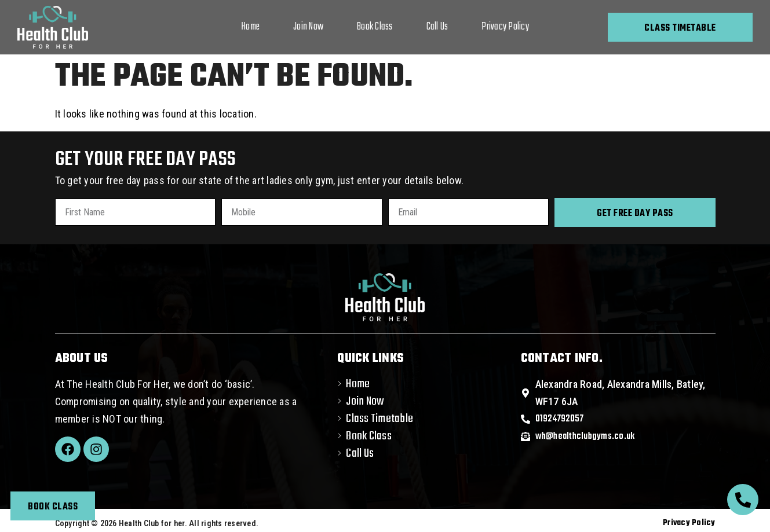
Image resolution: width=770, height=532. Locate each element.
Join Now (308, 27)
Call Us (437, 27)
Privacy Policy (505, 27)
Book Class (375, 27)
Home (250, 27)
